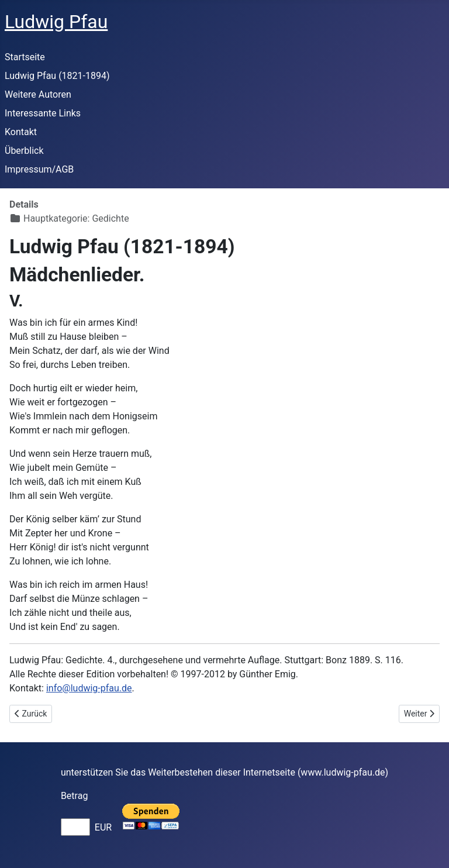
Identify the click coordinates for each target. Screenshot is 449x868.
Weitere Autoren (38, 94)
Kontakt (21, 132)
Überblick (24, 151)
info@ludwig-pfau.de (89, 688)
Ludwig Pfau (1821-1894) (57, 76)
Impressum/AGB (39, 169)
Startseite (25, 57)
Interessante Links (43, 113)
